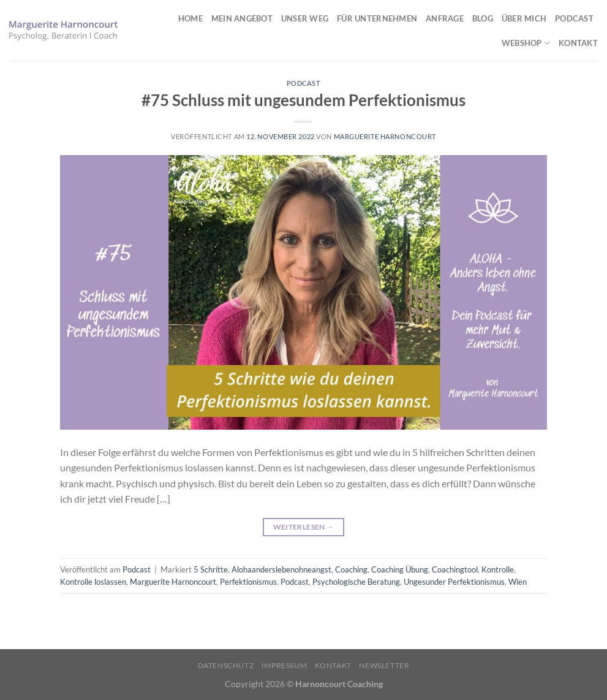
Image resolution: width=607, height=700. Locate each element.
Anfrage (445, 18)
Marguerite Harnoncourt (385, 136)
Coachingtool (455, 569)
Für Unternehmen (377, 18)
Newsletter (384, 665)
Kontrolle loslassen (93, 582)
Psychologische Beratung (356, 582)
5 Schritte (211, 569)
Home (190, 18)
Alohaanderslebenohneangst (281, 569)
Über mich (524, 18)
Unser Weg (305, 18)
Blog (483, 18)
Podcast (574, 18)
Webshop (526, 43)
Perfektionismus (248, 582)
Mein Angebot (242, 18)
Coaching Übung (400, 569)
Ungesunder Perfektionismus (454, 582)
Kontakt (578, 43)
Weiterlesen (304, 527)
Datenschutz (226, 665)
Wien (518, 582)
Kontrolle (498, 569)
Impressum (285, 665)
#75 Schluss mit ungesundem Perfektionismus (303, 100)
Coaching (351, 569)
